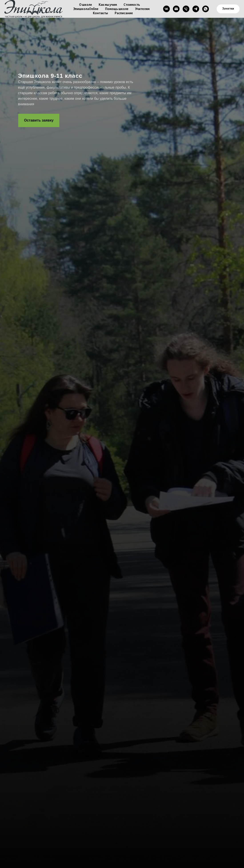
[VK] (166, 9)
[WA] (206, 9)
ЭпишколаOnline (86, 9)
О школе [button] (86, 5)
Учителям (142, 9)
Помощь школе (117, 9)
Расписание (124, 13)
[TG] (196, 9)
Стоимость (132, 5)
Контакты (100, 13)
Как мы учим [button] (108, 5)
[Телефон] (186, 9)
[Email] (176, 9)
